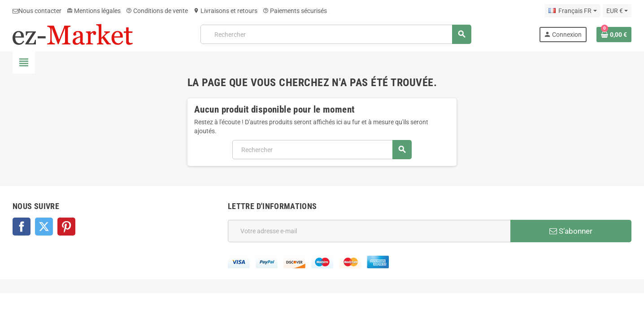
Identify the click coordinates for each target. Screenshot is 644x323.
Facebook (22, 227)
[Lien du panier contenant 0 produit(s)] (614, 35)
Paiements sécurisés (295, 11)
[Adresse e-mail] (369, 231)
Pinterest (66, 227)
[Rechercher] (336, 34)
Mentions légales (94, 11)
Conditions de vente (157, 11)
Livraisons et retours (225, 11)
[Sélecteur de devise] (617, 11)
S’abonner (571, 231)
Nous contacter (37, 11)
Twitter (44, 227)
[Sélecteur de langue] (572, 11)
